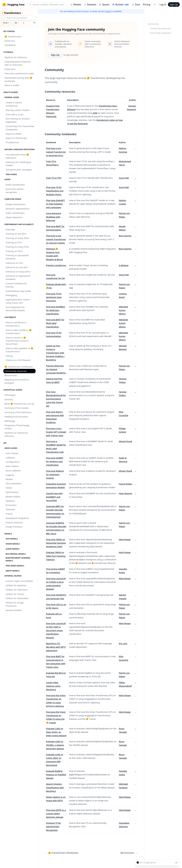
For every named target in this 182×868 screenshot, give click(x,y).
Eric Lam (123, 643)
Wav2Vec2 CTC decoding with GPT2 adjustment (56, 647)
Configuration (13, 462)
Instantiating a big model (18, 291)
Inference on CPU (14, 263)
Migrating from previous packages (17, 381)
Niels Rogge (125, 539)
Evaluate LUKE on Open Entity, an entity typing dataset (56, 732)
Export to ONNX (14, 134)
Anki (95, 113)
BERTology (10, 421)
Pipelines (10, 501)
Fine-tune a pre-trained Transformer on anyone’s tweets (56, 239)
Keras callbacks (13, 470)
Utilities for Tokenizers (17, 590)
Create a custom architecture (14, 104)
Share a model (12, 85)
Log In (163, 4)
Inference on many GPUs (18, 272)
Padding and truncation (16, 417)
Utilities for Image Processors (15, 604)
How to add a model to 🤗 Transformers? (19, 332)
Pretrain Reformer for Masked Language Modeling (56, 369)
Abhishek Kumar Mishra (123, 310)
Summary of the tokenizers (18, 412)
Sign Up (174, 4)
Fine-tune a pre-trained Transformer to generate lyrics (56, 152)
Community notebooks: (161, 33)
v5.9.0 (108, 11)
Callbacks (10, 458)
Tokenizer (10, 509)
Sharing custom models (17, 110)
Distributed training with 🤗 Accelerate (18, 79)
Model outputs (13, 496)
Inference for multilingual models (18, 164)
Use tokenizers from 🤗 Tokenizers (17, 156)
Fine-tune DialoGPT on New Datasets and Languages (55, 204)
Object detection (14, 217)
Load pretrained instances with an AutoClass (18, 63)
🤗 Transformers (13, 36)
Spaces (104, 4)
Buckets (121, 4)
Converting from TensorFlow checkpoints (20, 128)
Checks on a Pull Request (18, 360)
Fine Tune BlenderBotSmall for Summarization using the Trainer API (56, 399)
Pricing (147, 4)
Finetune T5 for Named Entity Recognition (54, 826)
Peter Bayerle (125, 493)
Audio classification (15, 185)
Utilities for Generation (17, 598)
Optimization (12, 492)
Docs (136, 4)
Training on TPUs (14, 251)
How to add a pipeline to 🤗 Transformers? (19, 350)
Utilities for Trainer (15, 594)
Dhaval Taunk (125, 441)
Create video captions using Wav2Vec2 (53, 686)
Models (76, 4)
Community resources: (160, 28)
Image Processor (14, 527)
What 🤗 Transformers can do (19, 404)
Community (153, 24)
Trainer (9, 514)
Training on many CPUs (17, 247)
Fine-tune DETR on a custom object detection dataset (56, 814)
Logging (10, 475)
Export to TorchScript (16, 138)
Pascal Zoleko (126, 484)
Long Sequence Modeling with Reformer (54, 217)
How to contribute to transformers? (16, 324)
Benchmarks (11, 375)
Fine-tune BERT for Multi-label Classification (55, 323)
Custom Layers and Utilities (19, 581)
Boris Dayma (125, 236)
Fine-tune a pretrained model (19, 73)
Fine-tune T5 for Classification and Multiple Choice (55, 191)
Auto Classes (12, 453)
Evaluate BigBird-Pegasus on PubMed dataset (56, 775)
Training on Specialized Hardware (17, 257)
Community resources (16, 371)
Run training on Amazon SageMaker (18, 120)
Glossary (9, 399)
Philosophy (10, 395)
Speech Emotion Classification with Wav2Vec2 (55, 787)
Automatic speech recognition (15, 191)
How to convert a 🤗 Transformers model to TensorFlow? (17, 341)
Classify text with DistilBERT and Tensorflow (54, 497)
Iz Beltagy (124, 265)
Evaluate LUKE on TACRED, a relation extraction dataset (55, 745)
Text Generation (14, 483)
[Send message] (176, 863)
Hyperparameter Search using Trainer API (18, 301)
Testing (9, 356)
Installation (10, 45)
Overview (10, 229)
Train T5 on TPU (54, 178)
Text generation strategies (19, 170)
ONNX (9, 488)
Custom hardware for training (16, 285)
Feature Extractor (14, 522)
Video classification (15, 213)
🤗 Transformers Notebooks (19, 367)
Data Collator (12, 466)
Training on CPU (14, 242)
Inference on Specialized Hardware (18, 277)
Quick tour (10, 41)
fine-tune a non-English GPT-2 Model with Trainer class (56, 432)
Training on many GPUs (17, 238)
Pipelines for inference (16, 57)
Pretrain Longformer (56, 265)
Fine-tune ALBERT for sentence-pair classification (55, 461)
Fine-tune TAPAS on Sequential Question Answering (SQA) (56, 543)
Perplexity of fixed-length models (17, 427)
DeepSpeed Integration (17, 518)
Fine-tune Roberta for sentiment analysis (55, 474)
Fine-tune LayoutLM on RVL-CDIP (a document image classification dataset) (56, 630)
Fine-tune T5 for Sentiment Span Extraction (54, 297)
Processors (11, 505)
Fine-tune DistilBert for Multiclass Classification (56, 310)
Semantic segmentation (18, 209)
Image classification (16, 204)
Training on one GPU (16, 234)
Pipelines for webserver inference (16, 434)
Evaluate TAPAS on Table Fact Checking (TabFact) (56, 556)
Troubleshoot (12, 142)
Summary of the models (17, 408)
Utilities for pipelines (16, 585)
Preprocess (10, 69)
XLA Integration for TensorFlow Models (15, 309)
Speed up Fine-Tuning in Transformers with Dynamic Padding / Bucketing (55, 353)
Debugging (11, 295)
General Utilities (14, 610)
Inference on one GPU (17, 267)
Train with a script (14, 114)
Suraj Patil (124, 178)
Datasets (90, 4)
